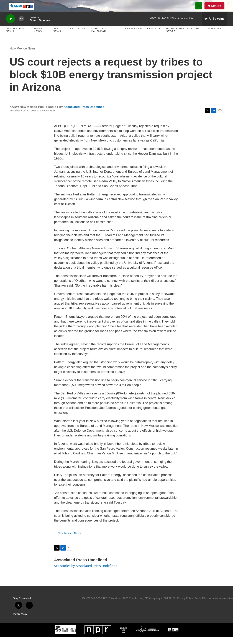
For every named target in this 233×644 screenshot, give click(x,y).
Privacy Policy (185, 605)
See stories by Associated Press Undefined (86, 573)
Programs (78, 36)
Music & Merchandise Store (183, 37)
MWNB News (38, 37)
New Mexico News (15, 37)
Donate (218, 9)
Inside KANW (133, 36)
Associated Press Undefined (84, 114)
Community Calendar (100, 37)
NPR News (57, 37)
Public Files (201, 605)
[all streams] (214, 26)
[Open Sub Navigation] (72, 41)
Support (215, 36)
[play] (11, 26)
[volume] (21, 26)
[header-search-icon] (200, 9)
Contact (154, 36)
